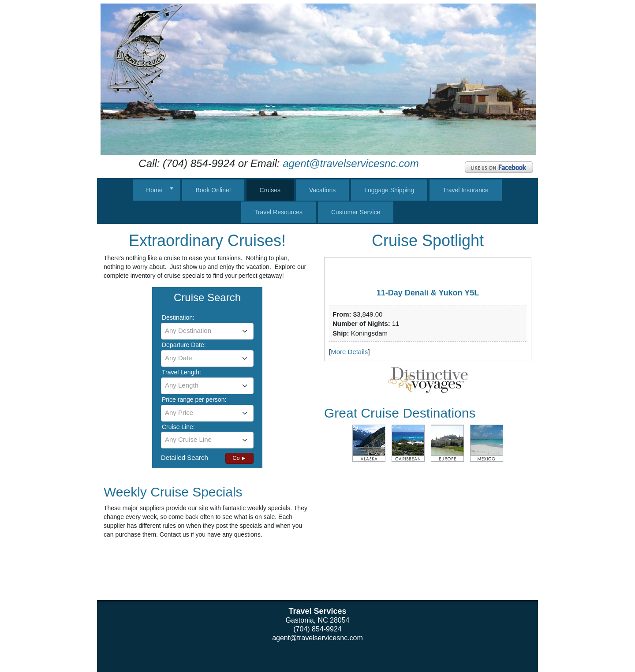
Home (154, 190)
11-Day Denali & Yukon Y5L (428, 293)
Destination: (178, 317)
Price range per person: (194, 399)
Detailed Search (185, 457)
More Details (349, 352)
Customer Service (356, 212)
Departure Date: (184, 345)
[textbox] (207, 331)
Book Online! (213, 190)
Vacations (322, 190)
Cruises (270, 190)
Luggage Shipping (389, 190)
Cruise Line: (178, 427)
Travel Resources (278, 212)
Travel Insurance (466, 190)
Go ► (239, 458)
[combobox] (207, 331)
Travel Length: (181, 372)
